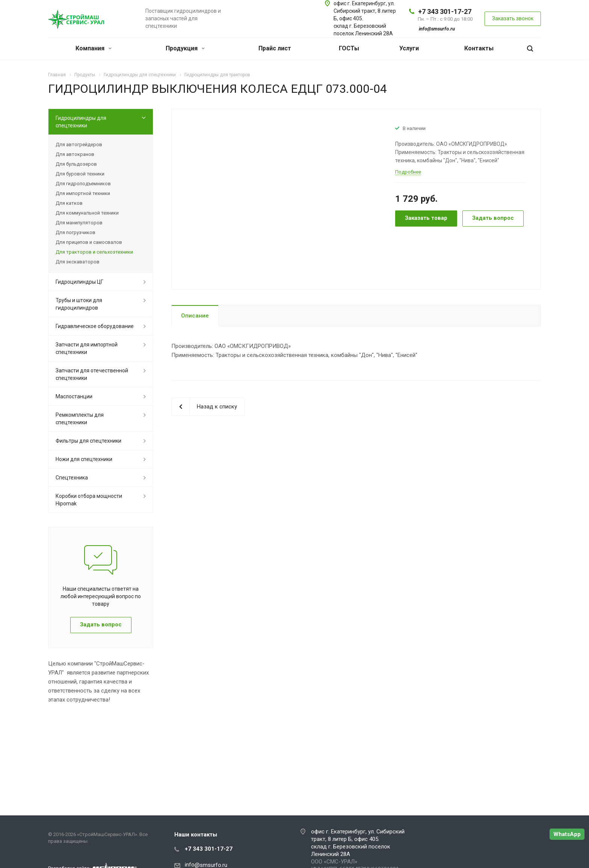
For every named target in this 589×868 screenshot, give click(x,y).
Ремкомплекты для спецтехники (80, 419)
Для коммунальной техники (87, 213)
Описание (195, 316)
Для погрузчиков (76, 232)
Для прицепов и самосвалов (89, 242)
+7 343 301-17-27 (445, 11)
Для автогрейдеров (79, 144)
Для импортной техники (83, 193)
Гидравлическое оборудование (95, 326)
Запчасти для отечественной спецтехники (92, 374)
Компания (94, 48)
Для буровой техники (80, 174)
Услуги (409, 48)
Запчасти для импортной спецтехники (87, 348)
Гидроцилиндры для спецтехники (81, 122)
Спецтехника (72, 478)
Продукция (185, 48)
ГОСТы (349, 48)
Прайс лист (275, 48)
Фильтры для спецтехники (88, 441)
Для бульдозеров (76, 164)
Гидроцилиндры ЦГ (79, 282)
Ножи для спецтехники (84, 459)
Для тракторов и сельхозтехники (94, 252)
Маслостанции (74, 396)
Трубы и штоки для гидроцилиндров (79, 304)
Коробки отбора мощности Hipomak (89, 500)
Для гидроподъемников (83, 184)
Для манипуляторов (79, 223)
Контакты (479, 48)
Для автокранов (75, 154)
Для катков (69, 203)
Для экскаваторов (78, 262)
